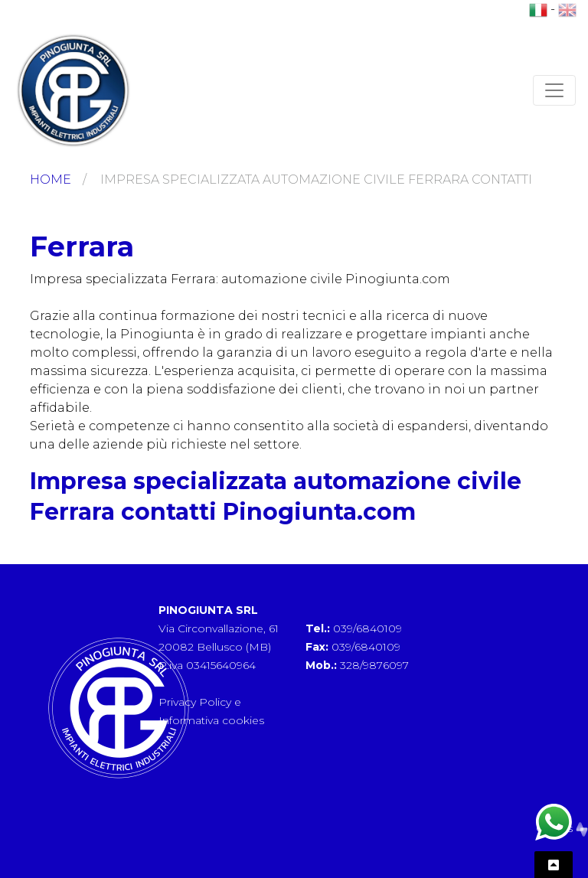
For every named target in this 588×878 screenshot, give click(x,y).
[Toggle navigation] (554, 90)
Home (51, 180)
